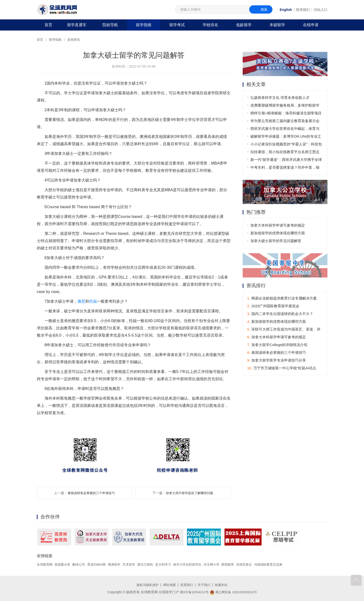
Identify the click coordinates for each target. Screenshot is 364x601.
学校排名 (210, 25)
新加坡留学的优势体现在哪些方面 (278, 233)
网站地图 (169, 585)
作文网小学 (223, 564)
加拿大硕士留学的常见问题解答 (276, 241)
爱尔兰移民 (153, 564)
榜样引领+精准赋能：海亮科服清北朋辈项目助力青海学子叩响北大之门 (287, 114)
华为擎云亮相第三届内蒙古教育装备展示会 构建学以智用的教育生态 (285, 122)
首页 (48, 25)
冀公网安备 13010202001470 (234, 592)
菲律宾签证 (258, 564)
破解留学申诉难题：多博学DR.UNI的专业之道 (286, 137)
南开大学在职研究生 (197, 564)
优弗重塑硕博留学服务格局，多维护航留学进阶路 (285, 106)
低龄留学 (244, 25)
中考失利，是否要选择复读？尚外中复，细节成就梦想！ (285, 168)
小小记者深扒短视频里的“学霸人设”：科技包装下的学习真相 (287, 145)
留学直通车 (77, 25)
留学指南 (144, 25)
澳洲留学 (119, 564)
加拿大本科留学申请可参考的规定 (278, 225)
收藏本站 (224, 585)
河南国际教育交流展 (284, 564)
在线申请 (311, 25)
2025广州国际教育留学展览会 (273, 306)
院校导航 (110, 25)
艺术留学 (135, 564)
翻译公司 (82, 564)
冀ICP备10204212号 (193, 592)
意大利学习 (171, 564)
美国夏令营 (64, 564)
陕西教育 (241, 564)
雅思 (81, 301)
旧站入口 (321, 10)
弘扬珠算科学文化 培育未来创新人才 (280, 98)
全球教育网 (45, 564)
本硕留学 (277, 25)
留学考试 (177, 25)
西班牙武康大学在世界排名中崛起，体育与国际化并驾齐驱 (285, 130)
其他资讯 (76, 40)
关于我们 (205, 585)
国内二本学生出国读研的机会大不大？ (280, 314)
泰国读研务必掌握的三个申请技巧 (91, 493)
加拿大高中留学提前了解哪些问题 (190, 493)
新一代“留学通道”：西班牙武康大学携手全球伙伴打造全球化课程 (287, 161)
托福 (93, 301)
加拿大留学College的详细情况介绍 (277, 345)
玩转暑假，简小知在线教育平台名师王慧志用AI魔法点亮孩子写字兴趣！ (285, 153)
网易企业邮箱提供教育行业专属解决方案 (282, 299)
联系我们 (303, 10)
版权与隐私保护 (146, 585)
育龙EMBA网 (101, 564)
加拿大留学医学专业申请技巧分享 (277, 361)
